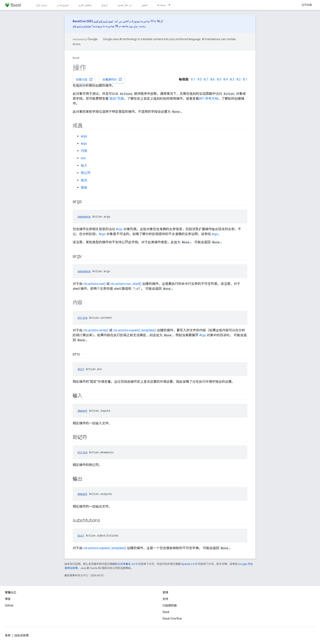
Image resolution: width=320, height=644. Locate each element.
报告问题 (84, 79)
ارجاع (105, 5)
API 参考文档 (209, 99)
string (82, 318)
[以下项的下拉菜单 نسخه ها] (171, 5)
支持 (165, 599)
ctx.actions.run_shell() (126, 284)
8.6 (213, 79)
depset (82, 411)
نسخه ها (162, 5)
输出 (84, 180)
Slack (166, 612)
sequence (84, 216)
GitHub (307, 5)
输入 (84, 165)
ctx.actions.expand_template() (135, 330)
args (84, 136)
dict (81, 369)
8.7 (206, 79)
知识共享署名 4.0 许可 (128, 564)
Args (119, 229)
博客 (8, 599)
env (83, 158)
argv (84, 143)
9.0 (199, 79)
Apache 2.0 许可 (191, 564)
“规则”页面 (116, 99)
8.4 (226, 79)
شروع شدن (63, 5)
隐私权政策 (22, 635)
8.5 (219, 79)
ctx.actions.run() (94, 284)
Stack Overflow (172, 619)
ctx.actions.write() (96, 330)
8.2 (239, 79)
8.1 (245, 79)
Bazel (76, 58)
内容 (84, 151)
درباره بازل (41, 5)
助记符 (86, 173)
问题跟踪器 (170, 605)
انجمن (144, 5)
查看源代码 (112, 79)
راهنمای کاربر (85, 5)
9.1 (193, 79)
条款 (8, 635)
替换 (84, 188)
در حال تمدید (124, 5)
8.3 (232, 79)
